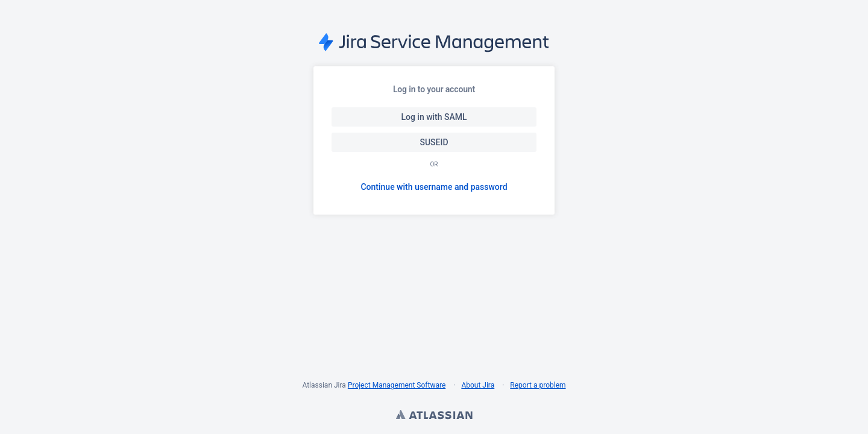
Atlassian (434, 416)
